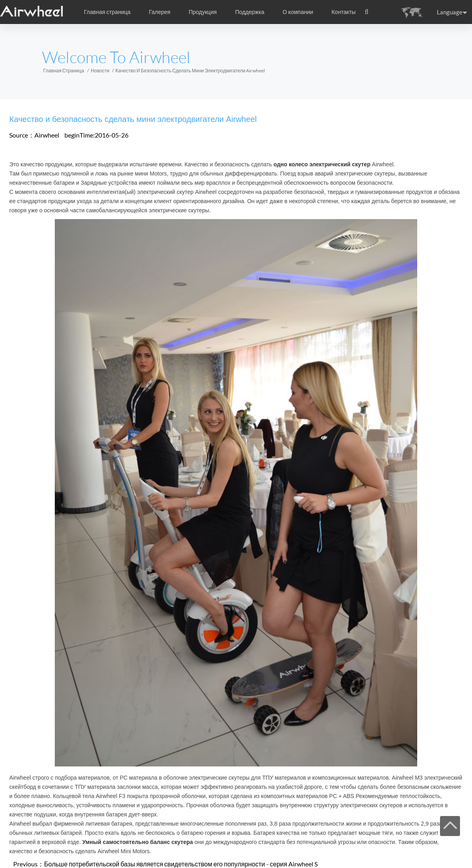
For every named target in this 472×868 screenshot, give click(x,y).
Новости (100, 71)
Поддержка (250, 12)
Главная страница (107, 12)
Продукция (203, 12)
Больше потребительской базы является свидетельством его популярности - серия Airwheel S (181, 864)
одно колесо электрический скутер (322, 164)
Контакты (344, 12)
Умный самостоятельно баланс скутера (138, 842)
